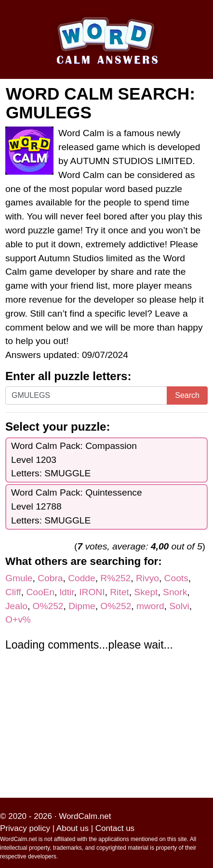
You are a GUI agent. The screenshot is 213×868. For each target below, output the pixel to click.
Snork (175, 592)
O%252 (48, 606)
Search (187, 395)
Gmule (19, 578)
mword (150, 606)
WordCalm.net (85, 816)
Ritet (119, 592)
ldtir (67, 592)
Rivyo (147, 578)
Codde (82, 578)
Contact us (115, 828)
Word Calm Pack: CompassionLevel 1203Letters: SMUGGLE (74, 460)
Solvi (179, 606)
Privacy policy (25, 828)
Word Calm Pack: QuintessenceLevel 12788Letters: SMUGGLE (77, 506)
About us (73, 828)
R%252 (115, 578)
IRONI (92, 592)
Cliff (13, 592)
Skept (146, 592)
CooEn (40, 592)
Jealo (16, 606)
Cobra (50, 578)
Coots (176, 578)
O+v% (18, 619)
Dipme (82, 606)
